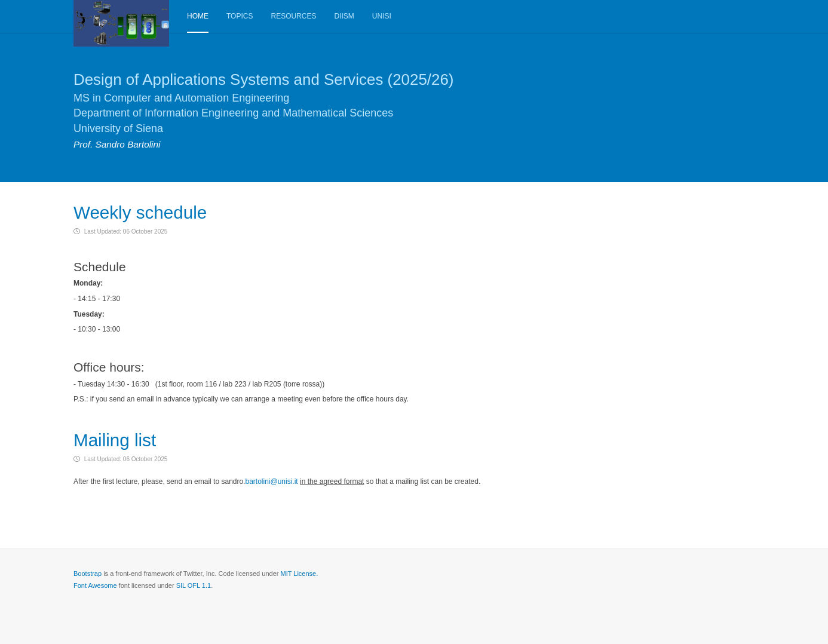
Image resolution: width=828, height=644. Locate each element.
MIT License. (299, 573)
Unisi (382, 16)
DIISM (344, 16)
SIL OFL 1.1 (194, 585)
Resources (293, 16)
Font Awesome (95, 585)
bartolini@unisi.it (271, 481)
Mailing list (115, 440)
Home (198, 16)
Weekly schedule (141, 212)
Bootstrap (88, 573)
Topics (240, 16)
